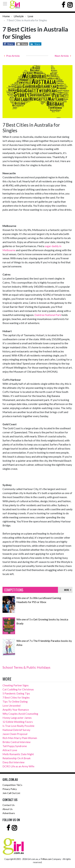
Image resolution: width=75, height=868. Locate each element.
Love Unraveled (11, 705)
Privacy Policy (10, 789)
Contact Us (9, 805)
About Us (8, 809)
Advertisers (9, 813)
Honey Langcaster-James (17, 718)
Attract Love (10, 750)
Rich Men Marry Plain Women (20, 738)
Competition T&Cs (12, 785)
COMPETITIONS (14, 590)
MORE (68, 590)
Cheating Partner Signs (16, 685)
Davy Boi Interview (13, 762)
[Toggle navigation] (6, 4)
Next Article (63, 56)
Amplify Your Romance (16, 710)
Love (30, 16)
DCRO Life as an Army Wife (18, 766)
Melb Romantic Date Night (18, 754)
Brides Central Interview (16, 742)
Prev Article (12, 56)
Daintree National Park (48, 315)
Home (6, 16)
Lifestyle (19, 16)
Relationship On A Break (17, 758)
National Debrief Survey (16, 730)
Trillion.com (46, 859)
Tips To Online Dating (15, 701)
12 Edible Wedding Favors (18, 722)
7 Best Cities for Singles (16, 697)
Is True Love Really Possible (18, 726)
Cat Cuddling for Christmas (18, 689)
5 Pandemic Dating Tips (16, 693)
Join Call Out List (11, 793)
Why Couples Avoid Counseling (20, 714)
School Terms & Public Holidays (26, 667)
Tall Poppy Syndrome (15, 746)
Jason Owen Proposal (15, 734)
